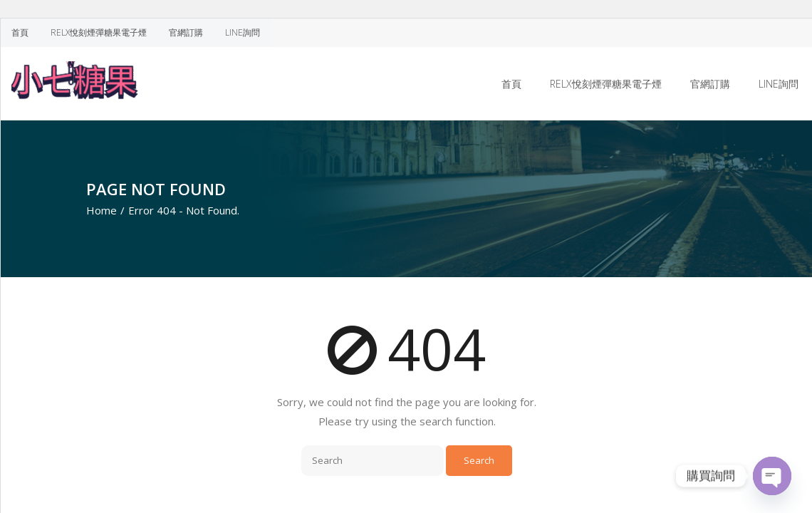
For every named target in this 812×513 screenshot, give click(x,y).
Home (101, 210)
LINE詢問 (243, 32)
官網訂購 (186, 32)
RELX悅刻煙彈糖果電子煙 (99, 32)
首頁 (20, 32)
